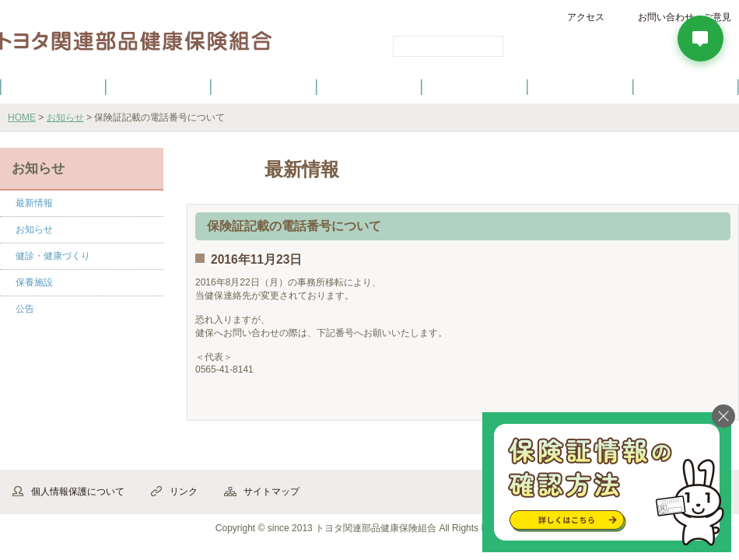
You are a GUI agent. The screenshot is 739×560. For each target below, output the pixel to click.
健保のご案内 (53, 86)
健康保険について (158, 86)
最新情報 (34, 203)
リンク (184, 492)
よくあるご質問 (686, 86)
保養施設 (580, 86)
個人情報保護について (78, 492)
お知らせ (65, 117)
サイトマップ (271, 492)
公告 (25, 309)
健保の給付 (264, 86)
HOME (22, 117)
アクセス (586, 17)
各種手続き (475, 86)
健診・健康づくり (369, 86)
